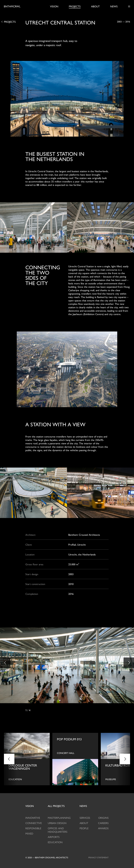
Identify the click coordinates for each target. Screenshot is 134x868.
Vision (54, 6)
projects (56, 806)
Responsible (33, 828)
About (95, 6)
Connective (34, 823)
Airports (54, 837)
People (84, 828)
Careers (103, 823)
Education (55, 842)
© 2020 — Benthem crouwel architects (47, 857)
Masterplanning (59, 818)
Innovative (33, 818)
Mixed (29, 833)
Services (85, 818)
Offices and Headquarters (58, 830)
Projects (75, 6)
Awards (103, 828)
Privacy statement (98, 857)
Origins (103, 818)
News (114, 6)
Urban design (57, 823)
